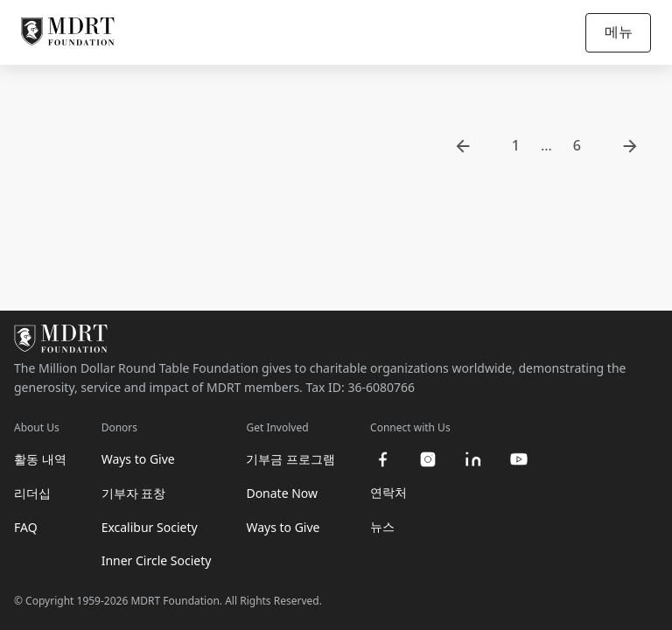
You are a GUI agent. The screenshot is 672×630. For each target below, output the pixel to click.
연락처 (388, 492)
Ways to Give (138, 459)
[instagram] (428, 459)
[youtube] (519, 459)
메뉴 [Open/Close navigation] (619, 31)
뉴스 (382, 526)
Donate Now (282, 493)
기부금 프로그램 (290, 459)
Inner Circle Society (157, 560)
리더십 (32, 493)
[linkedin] (473, 459)
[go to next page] (630, 146)
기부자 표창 (134, 493)
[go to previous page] (463, 146)
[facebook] (382, 459)
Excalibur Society (150, 527)
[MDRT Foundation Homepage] (68, 32)
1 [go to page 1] (516, 145)
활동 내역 (40, 459)
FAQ (26, 527)
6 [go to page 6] (577, 145)
